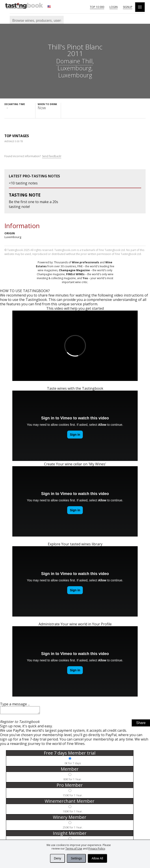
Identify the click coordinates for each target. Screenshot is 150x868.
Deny (58, 858)
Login (114, 7)
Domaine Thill (74, 61)
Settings (76, 858)
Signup (128, 7)
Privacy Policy (97, 849)
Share (141, 724)
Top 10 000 (97, 7)
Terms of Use (74, 849)
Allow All (97, 858)
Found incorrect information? (33, 156)
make (44, 202)
